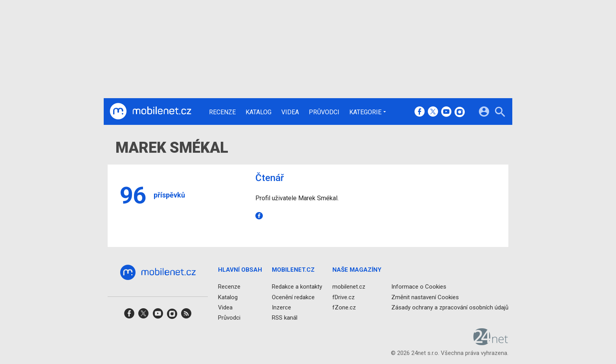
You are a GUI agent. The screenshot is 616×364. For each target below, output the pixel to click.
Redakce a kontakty (297, 287)
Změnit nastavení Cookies (425, 297)
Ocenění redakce (293, 297)
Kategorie (365, 112)
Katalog (258, 112)
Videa (290, 112)
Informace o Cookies (419, 287)
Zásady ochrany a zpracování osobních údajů (450, 307)
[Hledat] (500, 113)
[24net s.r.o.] (491, 342)
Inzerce (281, 307)
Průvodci (324, 112)
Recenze (222, 112)
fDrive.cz (344, 297)
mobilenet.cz (349, 287)
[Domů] (150, 112)
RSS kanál (285, 318)
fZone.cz (344, 307)
